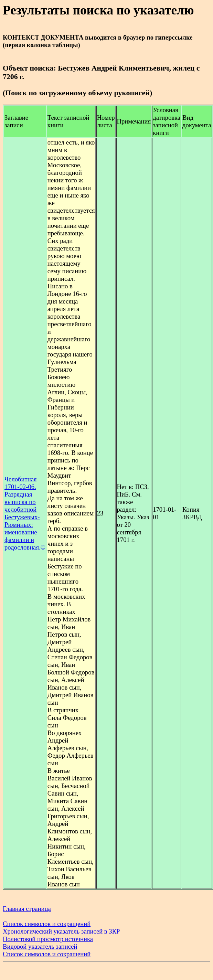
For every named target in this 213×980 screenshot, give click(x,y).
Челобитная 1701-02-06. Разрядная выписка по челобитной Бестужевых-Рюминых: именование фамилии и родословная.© (25, 513)
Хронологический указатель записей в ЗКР (61, 931)
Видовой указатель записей (40, 946)
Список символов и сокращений (47, 924)
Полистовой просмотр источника (48, 939)
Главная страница (27, 909)
